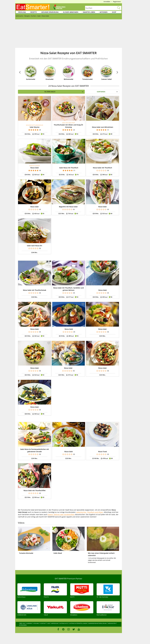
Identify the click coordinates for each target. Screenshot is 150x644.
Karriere (29, 623)
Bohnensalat (69, 79)
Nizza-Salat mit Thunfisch (102, 168)
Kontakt (43, 623)
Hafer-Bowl (58, 553)
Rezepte (34, 12)
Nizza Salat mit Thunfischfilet (35, 490)
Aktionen (104, 12)
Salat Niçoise (35, 127)
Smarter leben (89, 12)
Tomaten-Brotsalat (26, 553)
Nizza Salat (35, 207)
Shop (114, 12)
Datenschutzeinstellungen (78, 623)
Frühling (22, 12)
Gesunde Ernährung (50, 12)
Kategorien (23, 625)
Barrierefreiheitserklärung (98, 623)
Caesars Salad (106, 79)
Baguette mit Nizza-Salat (68, 207)
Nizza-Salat (35, 168)
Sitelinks (36, 623)
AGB (49, 623)
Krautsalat (50, 79)
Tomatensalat (87, 79)
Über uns (22, 623)
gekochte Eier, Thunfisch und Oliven (90, 512)
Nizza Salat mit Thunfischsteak (35, 290)
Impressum (55, 623)
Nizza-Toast (103, 452)
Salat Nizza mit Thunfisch (69, 168)
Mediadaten (112, 623)
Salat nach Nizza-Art (35, 246)
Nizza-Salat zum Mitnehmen (103, 127)
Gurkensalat (31, 79)
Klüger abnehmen (71, 12)
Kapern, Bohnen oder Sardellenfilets (61, 514)
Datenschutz (64, 623)
